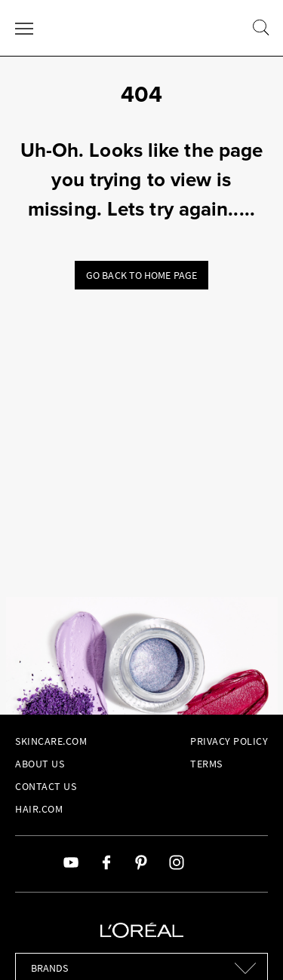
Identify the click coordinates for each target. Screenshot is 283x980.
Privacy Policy (229, 741)
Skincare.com (51, 741)
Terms (206, 764)
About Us (40, 764)
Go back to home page (141, 275)
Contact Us (46, 786)
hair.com (39, 809)
